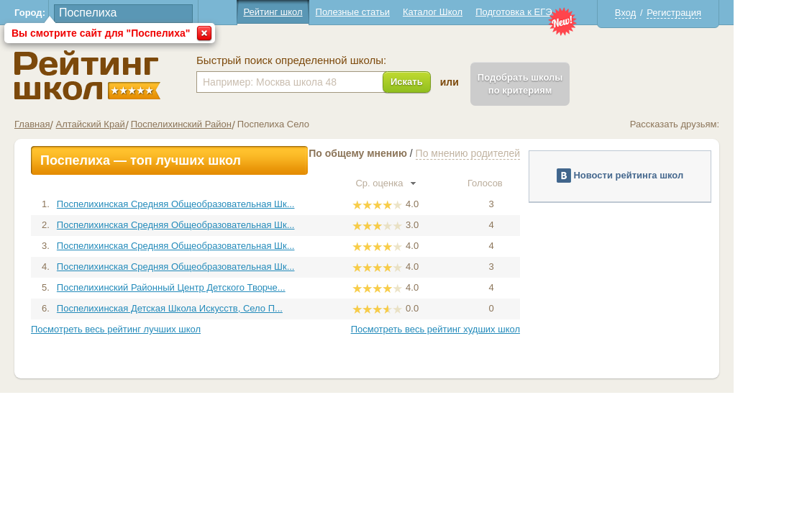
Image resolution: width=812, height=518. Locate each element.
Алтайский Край (129, 124)
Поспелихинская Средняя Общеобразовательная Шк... (215, 204)
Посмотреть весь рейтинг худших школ (474, 329)
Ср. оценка (425, 183)
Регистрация (713, 13)
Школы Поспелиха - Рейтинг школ (127, 75)
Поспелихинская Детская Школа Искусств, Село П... (209, 308)
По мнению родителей (507, 153)
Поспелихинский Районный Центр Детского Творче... (210, 287)
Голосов (530, 183)
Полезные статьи (392, 12)
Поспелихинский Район (220, 124)
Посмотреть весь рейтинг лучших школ (155, 329)
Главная (72, 124)
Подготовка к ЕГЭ (553, 12)
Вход (664, 13)
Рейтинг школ (312, 12)
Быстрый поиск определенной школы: (331, 60)
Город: (69, 13)
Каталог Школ (471, 12)
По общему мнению (397, 153)
